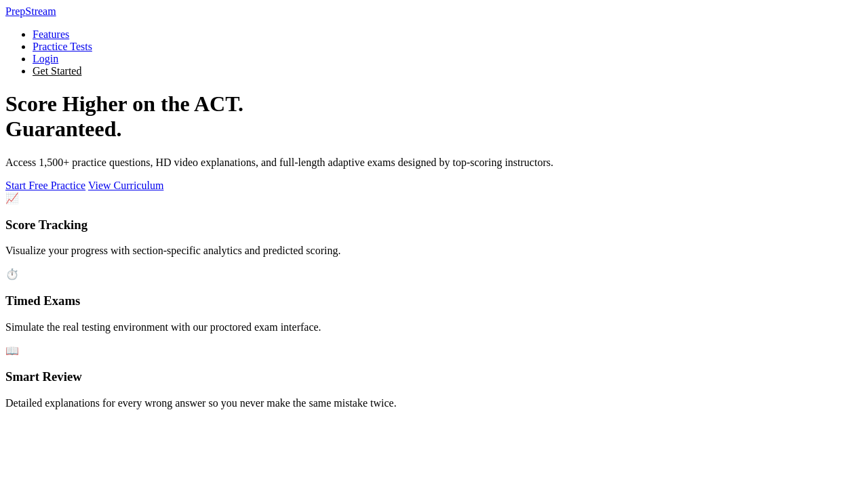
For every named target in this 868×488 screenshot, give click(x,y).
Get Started (57, 71)
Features (51, 34)
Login (45, 59)
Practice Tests (62, 46)
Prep (31, 11)
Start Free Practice (45, 185)
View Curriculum (126, 185)
